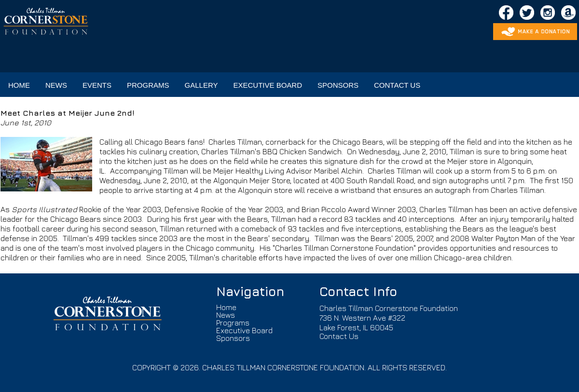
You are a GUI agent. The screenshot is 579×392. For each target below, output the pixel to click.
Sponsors (233, 338)
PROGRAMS (148, 85)
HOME (19, 85)
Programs (233, 323)
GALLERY (201, 85)
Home (226, 307)
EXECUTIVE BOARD (268, 85)
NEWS (56, 85)
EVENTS (97, 85)
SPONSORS (338, 85)
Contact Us (339, 336)
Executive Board (244, 330)
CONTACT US (397, 85)
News (226, 315)
